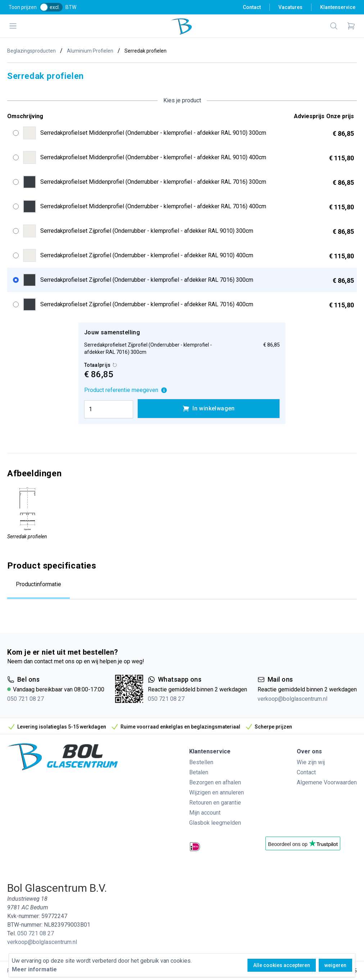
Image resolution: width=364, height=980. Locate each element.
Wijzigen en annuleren (217, 792)
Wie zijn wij (311, 762)
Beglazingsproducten (31, 51)
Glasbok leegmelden (215, 823)
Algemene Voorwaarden (327, 782)
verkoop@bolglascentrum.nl (292, 699)
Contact (252, 7)
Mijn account (205, 813)
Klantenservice (338, 7)
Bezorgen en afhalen (215, 782)
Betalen (199, 772)
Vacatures (290, 7)
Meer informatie (34, 969)
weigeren (335, 965)
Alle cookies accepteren (282, 965)
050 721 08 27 (26, 699)
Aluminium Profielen (90, 51)
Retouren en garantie (215, 803)
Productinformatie (38, 584)
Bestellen (201, 762)
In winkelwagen (209, 409)
